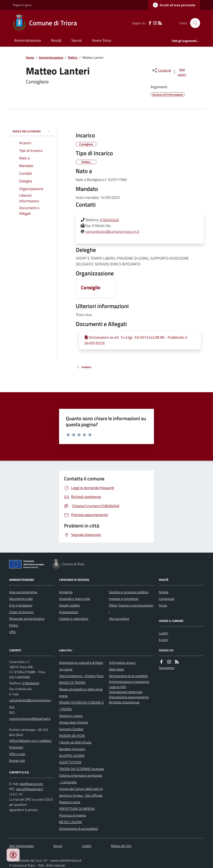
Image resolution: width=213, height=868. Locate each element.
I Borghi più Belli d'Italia (75, 742)
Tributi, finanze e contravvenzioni (131, 609)
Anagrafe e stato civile (75, 599)
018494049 (109, 220)
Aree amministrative (23, 592)
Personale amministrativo (27, 619)
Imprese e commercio (124, 599)
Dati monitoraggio (21, 846)
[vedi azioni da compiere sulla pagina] (180, 72)
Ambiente (66, 592)
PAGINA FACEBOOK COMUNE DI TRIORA (81, 706)
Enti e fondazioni (21, 605)
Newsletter (167, 668)
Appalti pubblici (69, 605)
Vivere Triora (101, 40)
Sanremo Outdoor (71, 729)
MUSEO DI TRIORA (72, 682)
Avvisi (163, 605)
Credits (87, 846)
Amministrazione (28, 40)
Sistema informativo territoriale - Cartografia (81, 779)
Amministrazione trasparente (129, 682)
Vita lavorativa (119, 619)
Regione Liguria (22, 5)
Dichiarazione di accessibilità (78, 829)
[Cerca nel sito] (193, 23)
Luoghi (163, 633)
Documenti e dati (21, 599)
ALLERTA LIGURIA (72, 756)
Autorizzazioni (69, 612)
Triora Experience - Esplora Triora (81, 676)
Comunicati (167, 599)
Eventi (163, 640)
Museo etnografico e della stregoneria (81, 692)
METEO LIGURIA (71, 822)
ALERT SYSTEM (70, 762)
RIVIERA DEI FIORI (72, 736)
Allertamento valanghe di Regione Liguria (81, 666)
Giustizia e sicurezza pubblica (129, 592)
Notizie (164, 592)
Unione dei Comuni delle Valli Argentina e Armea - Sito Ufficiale (81, 792)
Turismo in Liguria (71, 716)
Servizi (77, 40)
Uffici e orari (17, 754)
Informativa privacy (122, 663)
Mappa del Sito (121, 846)
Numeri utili (17, 761)
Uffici (13, 632)
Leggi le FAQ (118, 687)
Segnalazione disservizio (126, 692)
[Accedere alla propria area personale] (174, 5)
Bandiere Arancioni (72, 749)
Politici (73, 57)
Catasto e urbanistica (74, 619)
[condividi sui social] (161, 70)
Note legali (116, 669)
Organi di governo (21, 612)
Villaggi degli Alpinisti (74, 722)
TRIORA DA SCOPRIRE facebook (82, 769)
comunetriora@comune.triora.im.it (112, 231)
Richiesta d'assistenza (124, 702)
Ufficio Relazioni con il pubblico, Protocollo (30, 744)
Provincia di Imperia (72, 815)
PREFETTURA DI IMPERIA (77, 809)
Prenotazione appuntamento (129, 697)
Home (30, 57)
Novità (56, 40)
